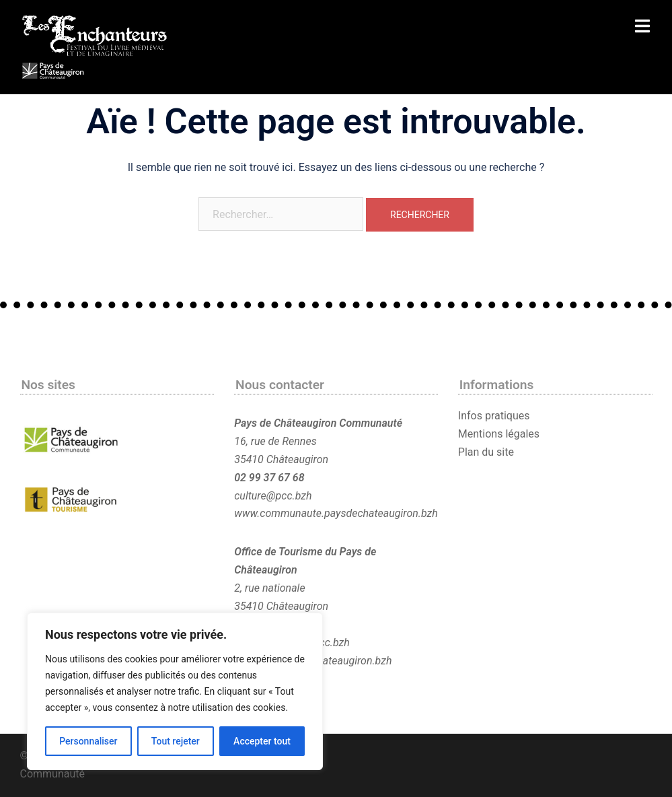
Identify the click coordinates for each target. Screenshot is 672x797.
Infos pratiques (494, 416)
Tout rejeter (176, 741)
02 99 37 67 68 (269, 478)
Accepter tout (262, 741)
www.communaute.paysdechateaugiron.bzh (336, 513)
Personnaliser (88, 741)
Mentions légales (499, 434)
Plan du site (486, 452)
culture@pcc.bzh (273, 496)
